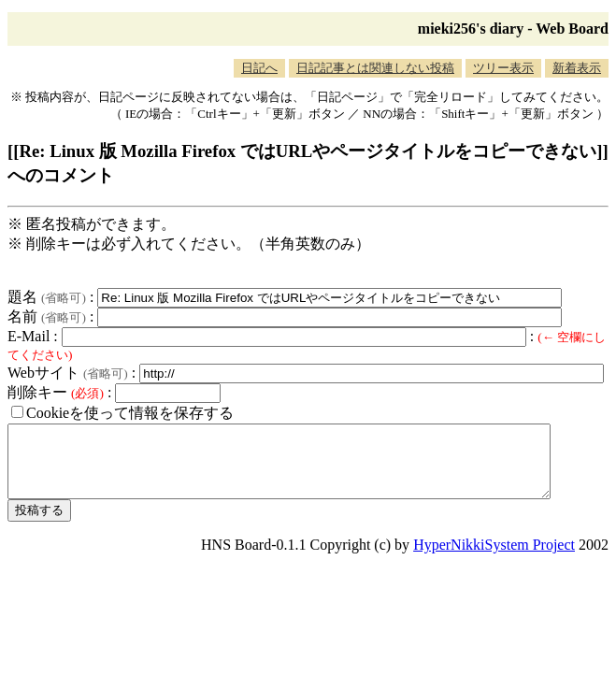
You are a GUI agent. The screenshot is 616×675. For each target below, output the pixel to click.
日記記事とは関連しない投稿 (375, 68)
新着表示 (577, 68)
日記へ (259, 68)
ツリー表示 (503, 68)
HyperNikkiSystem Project (494, 559)
